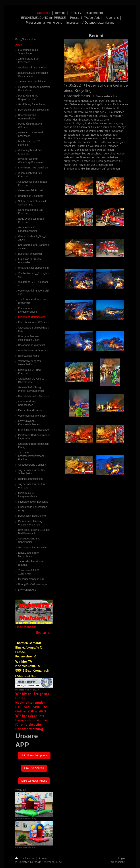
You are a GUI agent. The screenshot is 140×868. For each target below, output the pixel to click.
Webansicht (118, 862)
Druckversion (26, 858)
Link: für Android (34, 768)
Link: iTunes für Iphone (34, 755)
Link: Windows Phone (34, 781)
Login (121, 858)
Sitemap (42, 858)
